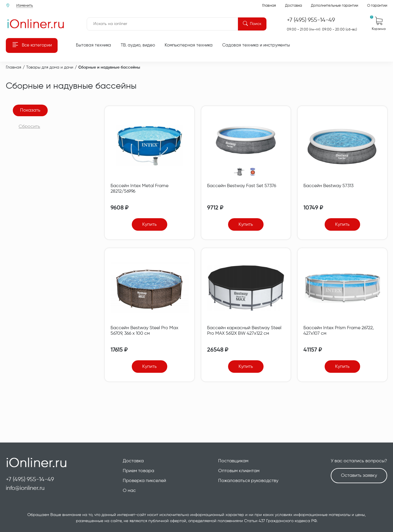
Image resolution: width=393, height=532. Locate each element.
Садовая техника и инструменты (256, 45)
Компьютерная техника (189, 45)
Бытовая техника (94, 45)
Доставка (294, 6)
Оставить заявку (359, 476)
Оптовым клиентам (239, 471)
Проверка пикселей (144, 481)
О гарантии (377, 6)
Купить (150, 225)
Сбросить (29, 127)
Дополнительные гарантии (335, 6)
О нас (129, 491)
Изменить (25, 6)
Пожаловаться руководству (248, 481)
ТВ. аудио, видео (138, 45)
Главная (269, 6)
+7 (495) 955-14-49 (30, 480)
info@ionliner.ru (25, 488)
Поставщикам (233, 461)
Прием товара (138, 471)
